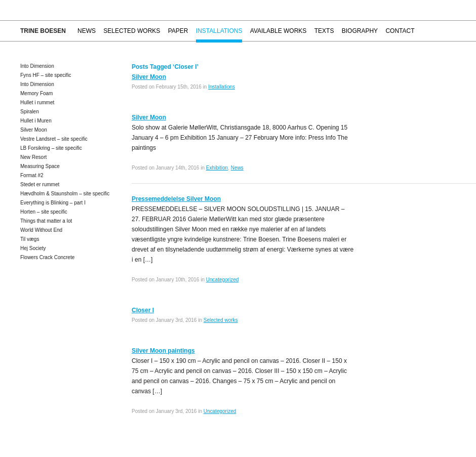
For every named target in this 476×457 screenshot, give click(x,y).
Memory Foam (36, 93)
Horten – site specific (44, 212)
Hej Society (33, 248)
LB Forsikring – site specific (51, 148)
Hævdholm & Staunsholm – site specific (65, 194)
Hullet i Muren (36, 121)
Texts (324, 31)
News (87, 31)
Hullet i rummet (37, 102)
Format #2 (32, 175)
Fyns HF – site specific (46, 75)
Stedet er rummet (40, 184)
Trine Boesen (43, 31)
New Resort (33, 157)
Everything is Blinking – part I (53, 203)
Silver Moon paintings (163, 351)
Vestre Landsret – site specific (54, 139)
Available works (279, 31)
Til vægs (30, 239)
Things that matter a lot (46, 221)
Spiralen (30, 112)
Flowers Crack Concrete (47, 257)
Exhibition (217, 168)
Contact (400, 31)
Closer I (143, 310)
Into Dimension (37, 66)
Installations (219, 31)
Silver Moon (34, 130)
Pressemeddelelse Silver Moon (176, 199)
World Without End (41, 230)
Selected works (132, 31)
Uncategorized (222, 280)
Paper (178, 31)
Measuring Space (40, 166)
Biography (360, 31)
